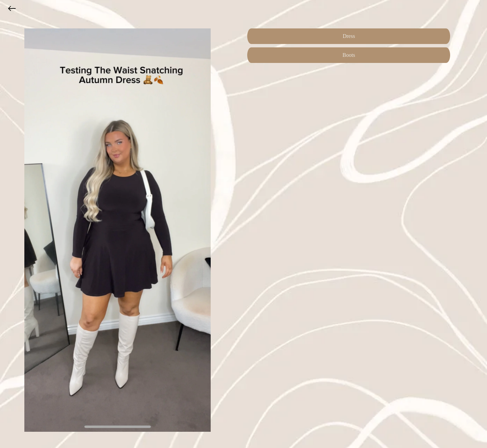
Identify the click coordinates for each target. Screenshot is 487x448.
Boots (349, 55)
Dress (349, 36)
